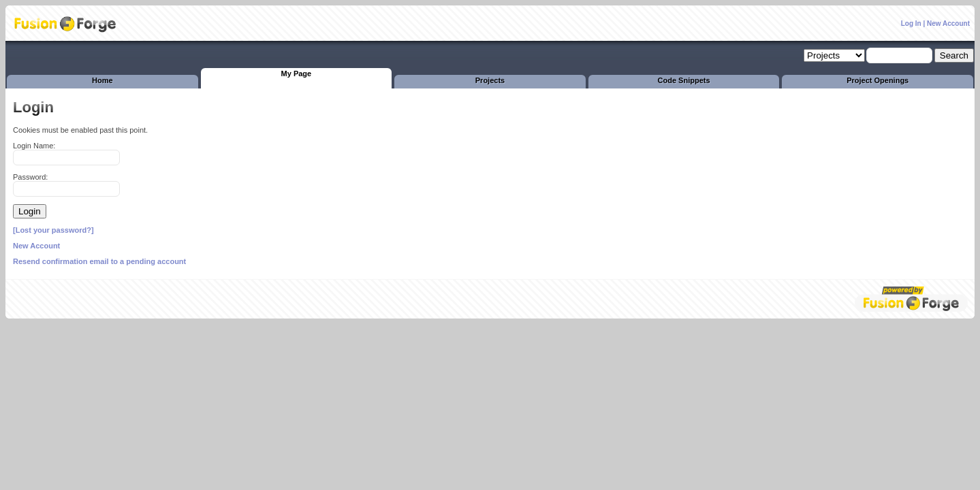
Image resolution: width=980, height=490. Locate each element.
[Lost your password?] (53, 230)
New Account (948, 23)
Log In (911, 23)
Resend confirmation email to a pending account (99, 261)
